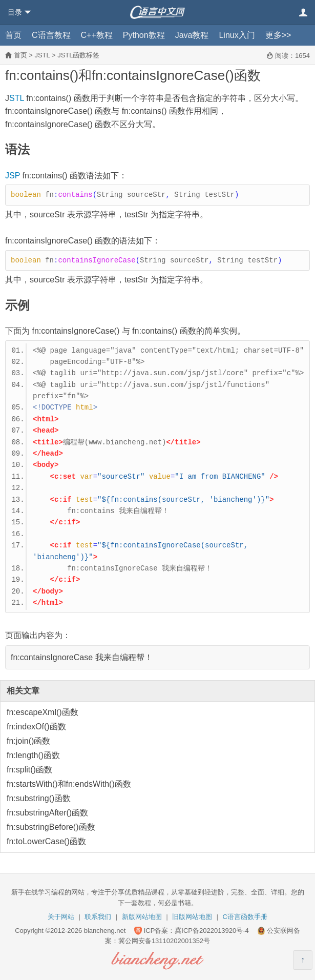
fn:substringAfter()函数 (47, 813)
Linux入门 (237, 35)
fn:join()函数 (28, 741)
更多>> (278, 35)
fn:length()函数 (33, 755)
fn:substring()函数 (39, 798)
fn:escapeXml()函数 (43, 712)
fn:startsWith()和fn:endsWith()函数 (69, 784)
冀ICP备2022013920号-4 (212, 931)
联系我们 (98, 917)
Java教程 (192, 35)
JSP (13, 176)
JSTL (42, 55)
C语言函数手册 (245, 917)
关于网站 (61, 917)
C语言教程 (51, 35)
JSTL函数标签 (78, 55)
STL (17, 98)
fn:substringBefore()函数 (51, 827)
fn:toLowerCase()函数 (46, 841)
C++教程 (97, 35)
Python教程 (144, 35)
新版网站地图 (142, 917)
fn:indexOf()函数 (36, 727)
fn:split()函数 (29, 770)
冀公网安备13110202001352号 (164, 941)
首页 (13, 35)
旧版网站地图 (192, 917)
